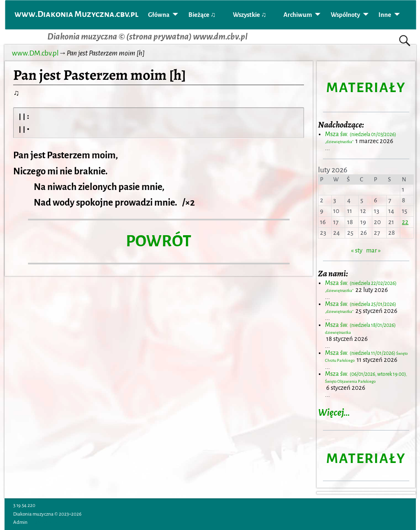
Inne (385, 15)
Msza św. (366, 377)
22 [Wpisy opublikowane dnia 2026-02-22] (405, 222)
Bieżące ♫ (202, 15)
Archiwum (298, 15)
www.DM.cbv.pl (35, 53)
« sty (357, 250)
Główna (159, 15)
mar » (374, 250)
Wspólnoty (345, 15)
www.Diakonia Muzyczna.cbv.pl (77, 14)
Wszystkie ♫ (249, 15)
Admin (20, 522)
